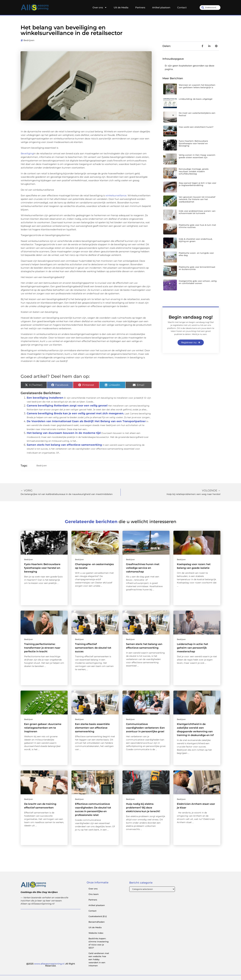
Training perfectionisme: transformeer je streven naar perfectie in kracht (42, 648)
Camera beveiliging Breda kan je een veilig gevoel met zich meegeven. (75, 413)
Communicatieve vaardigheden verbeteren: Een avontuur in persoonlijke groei (145, 728)
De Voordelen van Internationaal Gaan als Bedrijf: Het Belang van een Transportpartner (86, 421)
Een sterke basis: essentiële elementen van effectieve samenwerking (92, 728)
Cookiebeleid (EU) (98, 916)
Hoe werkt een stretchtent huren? (196, 127)
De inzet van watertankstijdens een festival (197, 114)
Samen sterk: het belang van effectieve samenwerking (64, 445)
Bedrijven (29, 40)
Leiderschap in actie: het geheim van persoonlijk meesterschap (193, 648)
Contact (182, 7)
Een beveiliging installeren (45, 398)
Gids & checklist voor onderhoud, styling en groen (196, 240)
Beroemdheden (97, 922)
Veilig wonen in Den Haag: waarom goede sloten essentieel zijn (197, 156)
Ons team (94, 894)
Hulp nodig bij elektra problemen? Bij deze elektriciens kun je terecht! (143, 808)
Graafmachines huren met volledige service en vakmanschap (143, 568)
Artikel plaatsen (161, 7)
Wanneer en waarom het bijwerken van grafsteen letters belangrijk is (197, 86)
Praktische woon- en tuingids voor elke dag (196, 254)
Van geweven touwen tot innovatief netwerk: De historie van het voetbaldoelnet (197, 199)
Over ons (100, 8)
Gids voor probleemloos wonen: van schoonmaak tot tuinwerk (197, 212)
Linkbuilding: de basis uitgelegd (196, 99)
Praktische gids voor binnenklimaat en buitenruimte (197, 268)
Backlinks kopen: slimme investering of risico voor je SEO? (99, 943)
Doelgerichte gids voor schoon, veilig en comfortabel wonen (198, 282)
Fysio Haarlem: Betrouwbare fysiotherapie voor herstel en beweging (193, 143)
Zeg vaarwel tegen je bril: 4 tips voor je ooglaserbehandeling (198, 184)
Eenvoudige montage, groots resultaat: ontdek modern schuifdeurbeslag (194, 171)
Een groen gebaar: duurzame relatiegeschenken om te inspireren (43, 728)
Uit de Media (121, 7)
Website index (96, 933)
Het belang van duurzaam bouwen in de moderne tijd (64, 433)
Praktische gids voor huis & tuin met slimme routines (197, 226)
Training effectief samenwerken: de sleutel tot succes (93, 648)
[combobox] (210, 8)
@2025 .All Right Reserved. (51, 965)
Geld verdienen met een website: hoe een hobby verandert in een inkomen (99, 959)
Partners (140, 7)
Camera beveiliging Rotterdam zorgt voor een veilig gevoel (67, 406)
